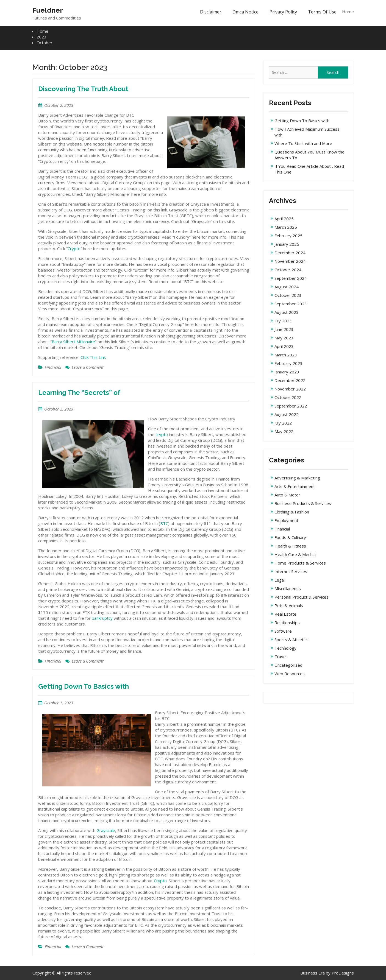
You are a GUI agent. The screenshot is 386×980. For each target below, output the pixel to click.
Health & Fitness (290, 546)
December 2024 (290, 253)
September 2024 (291, 278)
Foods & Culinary (290, 537)
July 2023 (283, 321)
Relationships (287, 622)
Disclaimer (211, 12)
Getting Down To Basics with (84, 686)
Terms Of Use (322, 12)
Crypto (74, 249)
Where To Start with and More (303, 143)
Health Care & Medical (295, 554)
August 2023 (287, 312)
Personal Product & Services (302, 597)
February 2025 (288, 236)
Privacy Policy (283, 12)
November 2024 (290, 261)
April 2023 (284, 346)
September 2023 (291, 304)
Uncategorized (288, 665)
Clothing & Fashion (292, 512)
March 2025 (286, 227)
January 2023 (287, 372)
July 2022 (283, 423)
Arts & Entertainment (295, 486)
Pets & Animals (289, 605)
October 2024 (288, 270)
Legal (280, 580)
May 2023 (284, 338)
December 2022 (290, 380)
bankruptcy (103, 618)
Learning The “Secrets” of (79, 393)
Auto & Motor (287, 495)
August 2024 (287, 287)
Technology (285, 648)
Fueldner (48, 10)
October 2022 (288, 397)
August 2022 (287, 414)
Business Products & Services (303, 503)
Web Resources (290, 674)
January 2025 (287, 244)
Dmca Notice (245, 12)
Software (283, 631)
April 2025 (284, 219)
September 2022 (291, 406)
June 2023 (284, 329)
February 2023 (288, 363)
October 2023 (288, 295)
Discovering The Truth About (83, 89)
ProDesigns (343, 973)
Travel (281, 657)
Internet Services (291, 571)
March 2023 (286, 355)
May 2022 (284, 431)
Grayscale (106, 830)
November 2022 (290, 389)
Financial (53, 367)
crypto (162, 434)
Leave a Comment (88, 367)
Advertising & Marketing (297, 478)
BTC (164, 523)
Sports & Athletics (291, 640)
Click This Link (93, 357)
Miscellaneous (288, 588)
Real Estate (285, 614)
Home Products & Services (300, 563)
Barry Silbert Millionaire (73, 342)
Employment (286, 520)
